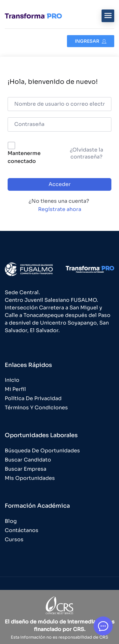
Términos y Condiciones (36, 408)
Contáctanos (22, 530)
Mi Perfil (15, 389)
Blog (11, 521)
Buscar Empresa (26, 469)
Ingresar (91, 41)
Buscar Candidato (28, 460)
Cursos (14, 539)
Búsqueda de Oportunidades (42, 451)
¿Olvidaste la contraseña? (86, 153)
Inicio (12, 380)
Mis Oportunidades (30, 478)
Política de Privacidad (33, 398)
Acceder (60, 184)
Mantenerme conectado (24, 157)
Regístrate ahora (60, 209)
